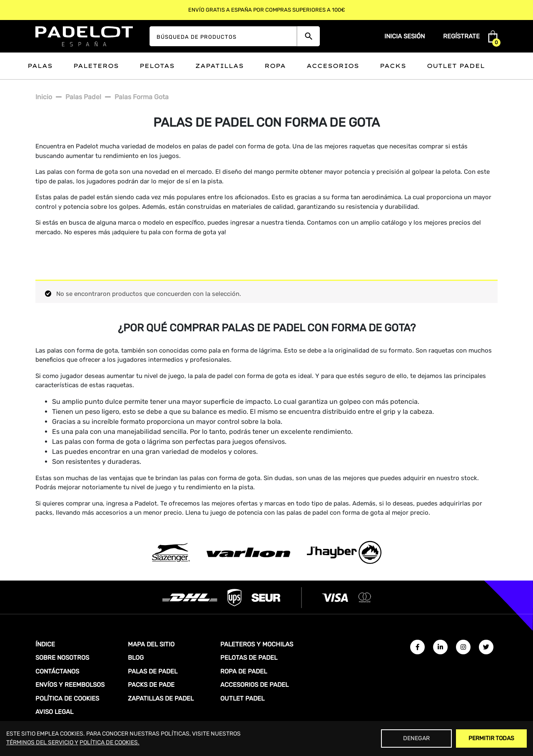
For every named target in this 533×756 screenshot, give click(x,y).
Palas (40, 66)
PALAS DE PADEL (153, 671)
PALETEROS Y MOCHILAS (257, 644)
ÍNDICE (45, 644)
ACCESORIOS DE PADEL (254, 685)
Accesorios (333, 66)
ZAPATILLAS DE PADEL (161, 698)
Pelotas (157, 66)
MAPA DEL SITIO (151, 644)
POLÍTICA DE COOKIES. (110, 742)
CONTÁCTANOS (57, 671)
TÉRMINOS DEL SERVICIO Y (42, 742)
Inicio (44, 97)
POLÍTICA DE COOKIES (67, 698)
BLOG (136, 658)
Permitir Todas (491, 738)
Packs (393, 66)
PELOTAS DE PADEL (249, 658)
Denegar (416, 738)
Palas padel (83, 97)
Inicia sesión (405, 36)
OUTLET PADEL (242, 698)
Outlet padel (456, 66)
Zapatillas (219, 66)
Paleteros (96, 66)
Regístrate (461, 36)
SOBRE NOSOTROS (62, 658)
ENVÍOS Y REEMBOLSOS (70, 685)
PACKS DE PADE (151, 685)
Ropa (275, 66)
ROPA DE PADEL (244, 671)
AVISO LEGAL (54, 712)
